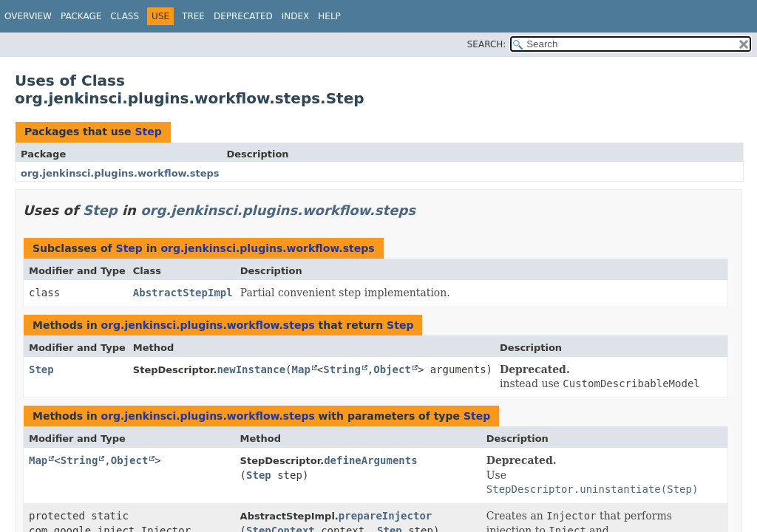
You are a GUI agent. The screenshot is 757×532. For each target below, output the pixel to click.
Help (329, 16)
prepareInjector (385, 516)
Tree (193, 16)
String (342, 369)
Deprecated (243, 16)
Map (301, 369)
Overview (28, 16)
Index (296, 16)
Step (148, 132)
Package (81, 16)
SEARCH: (487, 44)
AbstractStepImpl (183, 293)
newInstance (251, 369)
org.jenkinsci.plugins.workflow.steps (120, 173)
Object (392, 369)
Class (125, 16)
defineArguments (370, 460)
